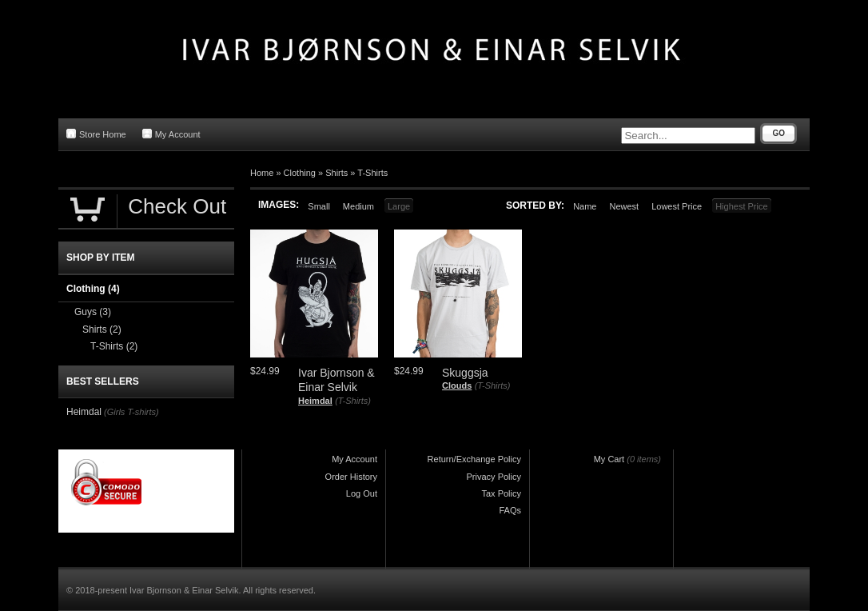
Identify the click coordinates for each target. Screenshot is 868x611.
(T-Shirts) (353, 401)
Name (585, 206)
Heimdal (315, 401)
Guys (93, 312)
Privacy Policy (494, 477)
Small (319, 206)
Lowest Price (677, 206)
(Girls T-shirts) (131, 412)
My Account (171, 134)
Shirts (336, 173)
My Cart (609, 459)
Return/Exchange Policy (474, 459)
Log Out (362, 493)
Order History (351, 477)
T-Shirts (372, 173)
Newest (624, 206)
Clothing (300, 173)
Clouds (457, 385)
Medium (358, 206)
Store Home (96, 134)
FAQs (510, 510)
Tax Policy (501, 493)
